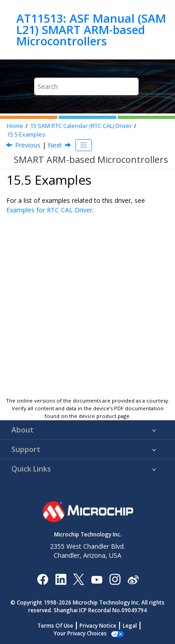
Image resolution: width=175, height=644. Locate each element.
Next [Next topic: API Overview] (55, 145)
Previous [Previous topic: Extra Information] (28, 145)
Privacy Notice (98, 626)
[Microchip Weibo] (133, 579)
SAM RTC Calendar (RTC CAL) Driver (81, 126)
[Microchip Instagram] (115, 579)
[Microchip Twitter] (79, 579)
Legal (130, 626)
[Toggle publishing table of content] (84, 145)
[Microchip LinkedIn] (61, 579)
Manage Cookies (80, 633)
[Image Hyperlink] (97, 579)
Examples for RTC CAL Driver (49, 210)
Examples (26, 135)
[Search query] (86, 86)
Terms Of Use (55, 626)
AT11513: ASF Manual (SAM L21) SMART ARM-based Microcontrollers (91, 30)
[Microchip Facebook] (42, 579)
